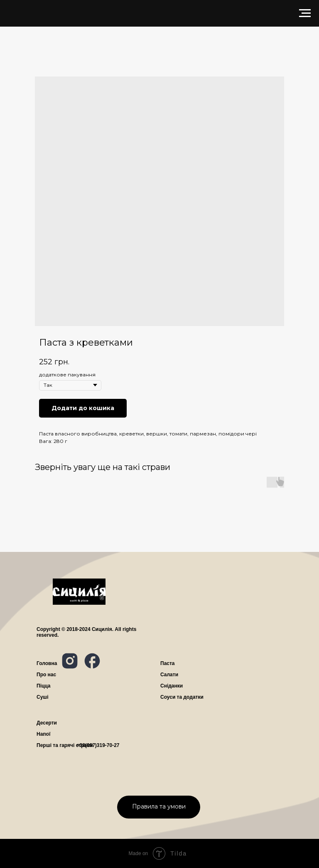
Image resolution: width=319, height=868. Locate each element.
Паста (168, 663)
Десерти (47, 723)
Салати (169, 675)
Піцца (44, 686)
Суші (43, 697)
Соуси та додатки (182, 697)
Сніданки (172, 686)
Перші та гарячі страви (65, 745)
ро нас (46, 675)
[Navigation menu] (305, 13)
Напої (43, 734)
